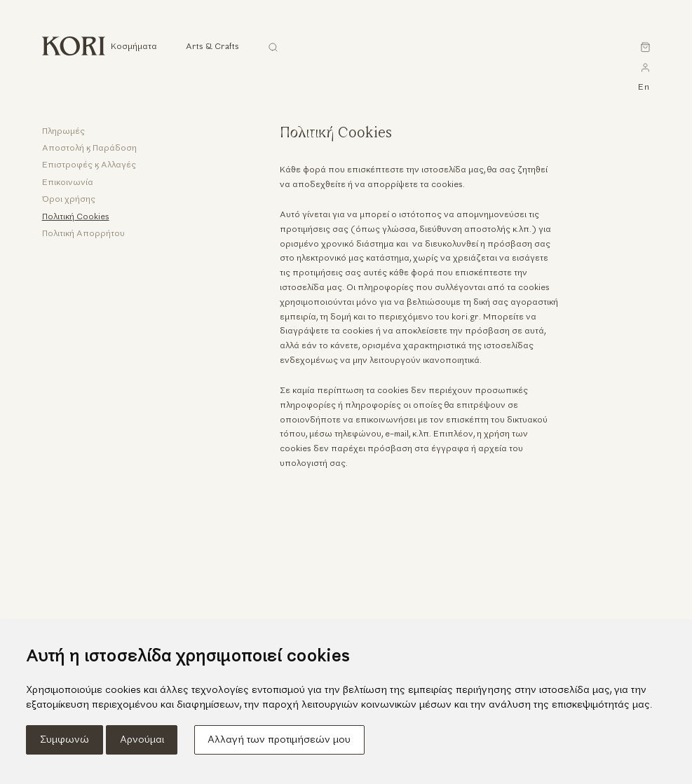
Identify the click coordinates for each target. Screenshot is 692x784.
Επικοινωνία (68, 183)
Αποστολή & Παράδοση (89, 149)
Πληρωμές (63, 132)
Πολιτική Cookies (76, 217)
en (644, 88)
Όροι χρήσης (69, 200)
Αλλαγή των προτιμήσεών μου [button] (279, 740)
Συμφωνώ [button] (65, 740)
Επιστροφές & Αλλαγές (89, 165)
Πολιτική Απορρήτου (83, 234)
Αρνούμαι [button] (142, 740)
